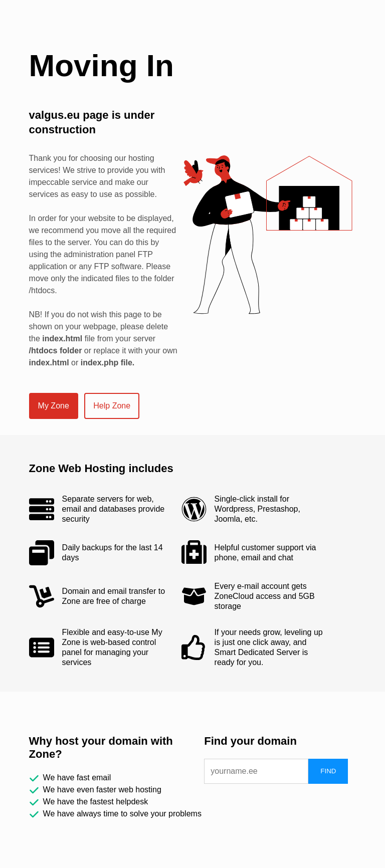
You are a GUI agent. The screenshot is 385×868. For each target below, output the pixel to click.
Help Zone (112, 406)
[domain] (256, 771)
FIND (328, 771)
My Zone (54, 406)
